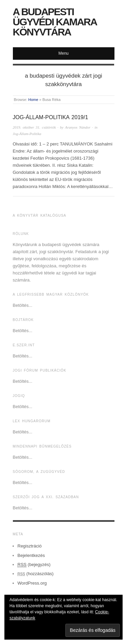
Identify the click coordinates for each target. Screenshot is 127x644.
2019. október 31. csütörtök (34, 127)
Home (33, 100)
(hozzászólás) (36, 574)
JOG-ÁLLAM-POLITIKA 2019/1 (51, 117)
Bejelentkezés (31, 555)
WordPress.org (32, 583)
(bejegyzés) (34, 565)
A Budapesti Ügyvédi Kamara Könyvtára (55, 22)
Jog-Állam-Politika (27, 134)
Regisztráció (30, 546)
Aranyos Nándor (78, 127)
